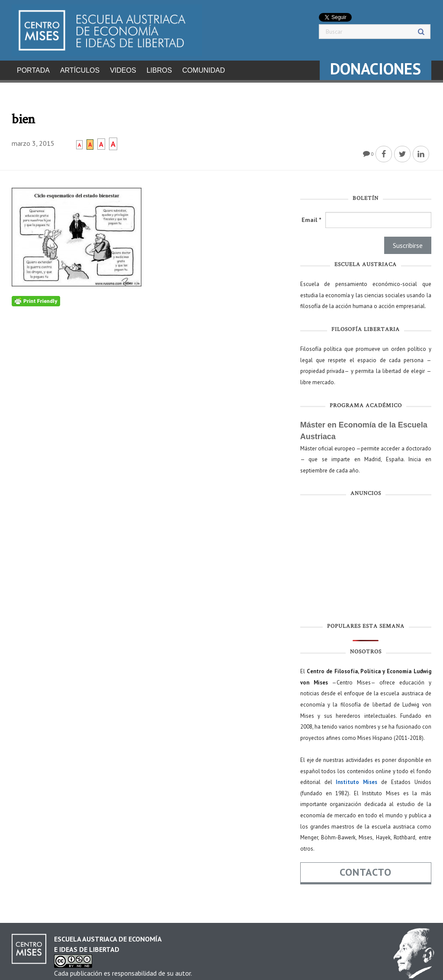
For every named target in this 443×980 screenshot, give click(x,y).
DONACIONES (376, 69)
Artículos (80, 70)
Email (311, 217)
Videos (123, 70)
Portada (33, 70)
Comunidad (204, 70)
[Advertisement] (366, 559)
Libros (159, 70)
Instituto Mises (356, 779)
